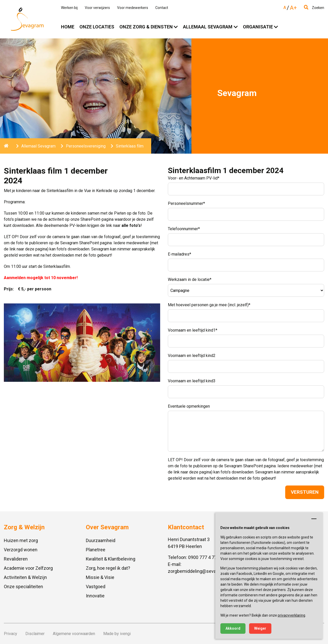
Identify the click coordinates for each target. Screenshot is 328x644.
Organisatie (258, 27)
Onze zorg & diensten (146, 27)
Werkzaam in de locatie (190, 279)
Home (68, 27)
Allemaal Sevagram (208, 27)
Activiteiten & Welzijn (25, 577)
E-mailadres (180, 254)
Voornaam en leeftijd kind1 (193, 330)
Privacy (11, 634)
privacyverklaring (291, 615)
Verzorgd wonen (21, 550)
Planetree (96, 550)
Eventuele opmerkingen (189, 406)
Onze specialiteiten (23, 587)
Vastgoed (96, 587)
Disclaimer (35, 634)
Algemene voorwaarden (74, 634)
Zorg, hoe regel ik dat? (108, 568)
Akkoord (233, 628)
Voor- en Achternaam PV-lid (194, 178)
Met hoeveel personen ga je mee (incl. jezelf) (209, 305)
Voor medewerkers (133, 8)
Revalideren (16, 559)
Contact (162, 8)
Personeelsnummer (186, 203)
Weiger (260, 628)
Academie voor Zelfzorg (28, 568)
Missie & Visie (100, 577)
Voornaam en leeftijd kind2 (192, 356)
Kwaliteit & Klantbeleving (111, 559)
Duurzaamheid (101, 540)
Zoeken (314, 8)
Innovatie (95, 596)
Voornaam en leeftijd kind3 (192, 381)
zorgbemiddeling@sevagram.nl (199, 571)
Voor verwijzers (97, 8)
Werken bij (69, 8)
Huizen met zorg (21, 540)
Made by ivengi (117, 634)
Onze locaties (97, 27)
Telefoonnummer (184, 229)
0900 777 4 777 (204, 557)
